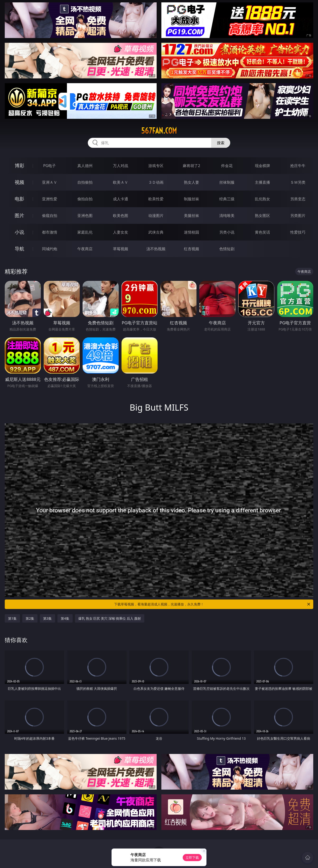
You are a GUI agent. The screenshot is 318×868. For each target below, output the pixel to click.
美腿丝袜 (192, 216)
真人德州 (85, 166)
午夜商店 (85, 249)
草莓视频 (121, 249)
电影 (19, 199)
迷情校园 (192, 232)
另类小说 (227, 232)
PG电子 (49, 166)
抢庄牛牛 (298, 166)
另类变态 (298, 199)
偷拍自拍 (85, 199)
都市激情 (50, 232)
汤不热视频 (156, 249)
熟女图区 (262, 216)
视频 (19, 182)
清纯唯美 (227, 216)
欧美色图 (121, 216)
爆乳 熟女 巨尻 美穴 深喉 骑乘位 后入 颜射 (110, 618)
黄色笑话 (262, 232)
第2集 (30, 618)
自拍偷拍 (85, 182)
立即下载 (192, 857)
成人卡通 (121, 199)
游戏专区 (156, 166)
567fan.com (159, 131)
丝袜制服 (227, 182)
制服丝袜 (192, 199)
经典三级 (227, 199)
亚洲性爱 (50, 199)
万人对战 (121, 166)
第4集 (65, 618)
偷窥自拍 (50, 216)
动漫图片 (156, 216)
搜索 (221, 143)
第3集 (47, 618)
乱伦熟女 (262, 199)
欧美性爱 (156, 199)
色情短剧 (227, 249)
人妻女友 (121, 232)
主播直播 (262, 182)
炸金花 (227, 166)
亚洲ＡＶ (50, 182)
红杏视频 (192, 249)
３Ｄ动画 (156, 182)
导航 (19, 249)
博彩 (19, 165)
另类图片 (298, 216)
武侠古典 (156, 232)
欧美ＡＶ (121, 182)
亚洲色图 (85, 216)
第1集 (12, 618)
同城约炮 (50, 249)
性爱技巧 (298, 232)
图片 (19, 215)
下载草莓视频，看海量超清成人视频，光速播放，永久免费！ (213, 604)
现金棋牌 (262, 166)
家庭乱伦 (85, 232)
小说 (19, 232)
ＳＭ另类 (298, 182)
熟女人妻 (192, 182)
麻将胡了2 (191, 166)
